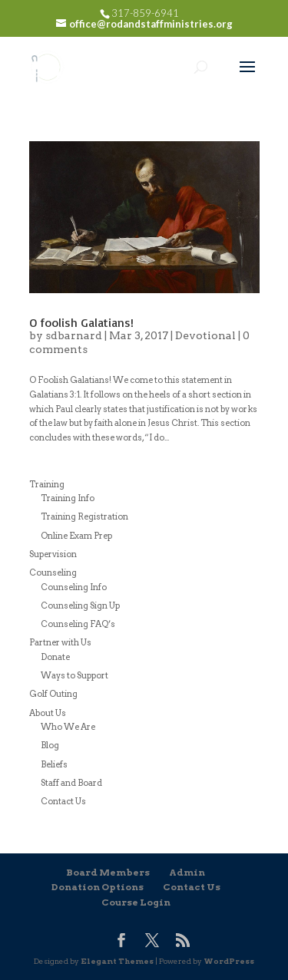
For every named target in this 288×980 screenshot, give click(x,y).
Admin (187, 872)
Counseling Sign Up (80, 605)
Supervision (53, 554)
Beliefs (54, 764)
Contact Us (63, 801)
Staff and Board (71, 783)
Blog (50, 745)
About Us (48, 713)
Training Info (68, 498)
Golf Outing (53, 694)
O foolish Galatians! (81, 322)
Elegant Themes (117, 961)
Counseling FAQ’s (78, 624)
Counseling (53, 572)
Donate (55, 657)
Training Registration (84, 516)
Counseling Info (74, 587)
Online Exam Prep (76, 536)
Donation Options (98, 887)
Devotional (205, 335)
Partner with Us (60, 642)
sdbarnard (74, 335)
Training (47, 484)
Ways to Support (74, 675)
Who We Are (68, 727)
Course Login (136, 902)
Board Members (108, 872)
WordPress (229, 961)
